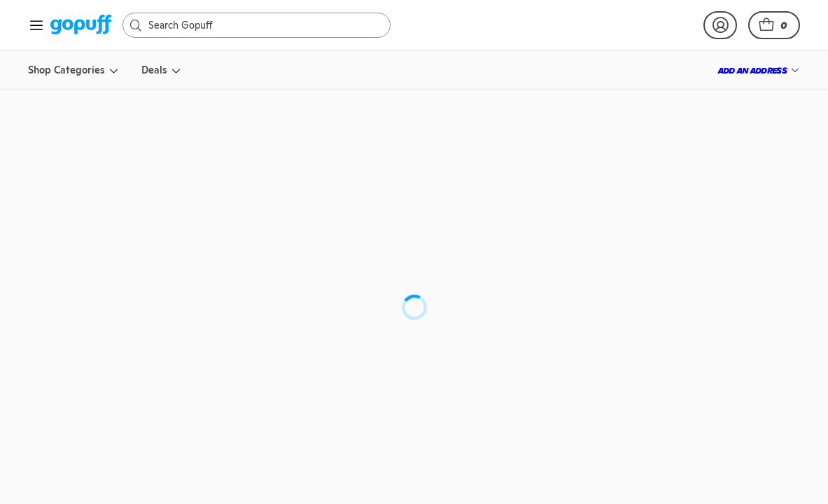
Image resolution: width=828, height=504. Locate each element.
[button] (774, 25)
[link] (81, 26)
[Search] (264, 25)
